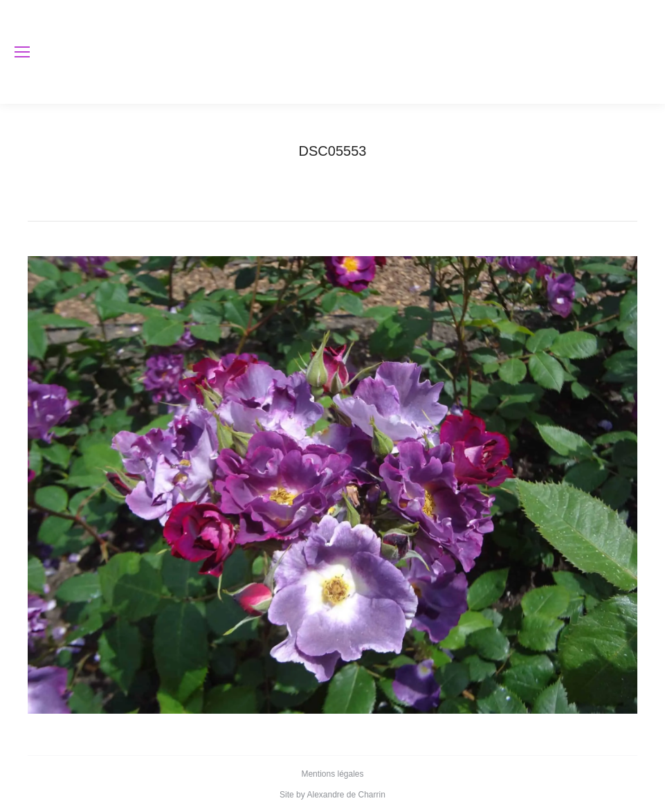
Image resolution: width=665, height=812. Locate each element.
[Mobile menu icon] (22, 52)
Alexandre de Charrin (346, 795)
